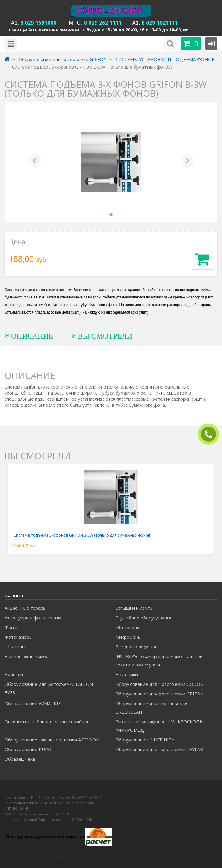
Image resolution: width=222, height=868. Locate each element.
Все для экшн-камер (27, 656)
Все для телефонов (136, 647)
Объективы (128, 627)
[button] (35, 162)
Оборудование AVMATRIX (33, 703)
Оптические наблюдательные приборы (48, 721)
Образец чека (20, 759)
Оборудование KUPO (28, 749)
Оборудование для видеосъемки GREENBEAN (151, 708)
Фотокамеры (19, 637)
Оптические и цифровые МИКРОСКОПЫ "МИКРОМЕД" (159, 726)
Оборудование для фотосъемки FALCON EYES (49, 688)
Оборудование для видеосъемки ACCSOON (52, 740)
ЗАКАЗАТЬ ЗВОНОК (211, 434)
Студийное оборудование (144, 618)
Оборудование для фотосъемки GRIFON (159, 694)
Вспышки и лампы (134, 608)
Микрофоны (128, 637)
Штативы (15, 647)
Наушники (127, 674)
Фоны (11, 627)
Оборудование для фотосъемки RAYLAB (159, 749)
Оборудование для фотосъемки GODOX (159, 684)
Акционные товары (25, 608)
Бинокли (14, 674)
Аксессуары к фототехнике (34, 618)
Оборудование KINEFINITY (145, 740)
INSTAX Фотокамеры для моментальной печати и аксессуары (159, 660)
